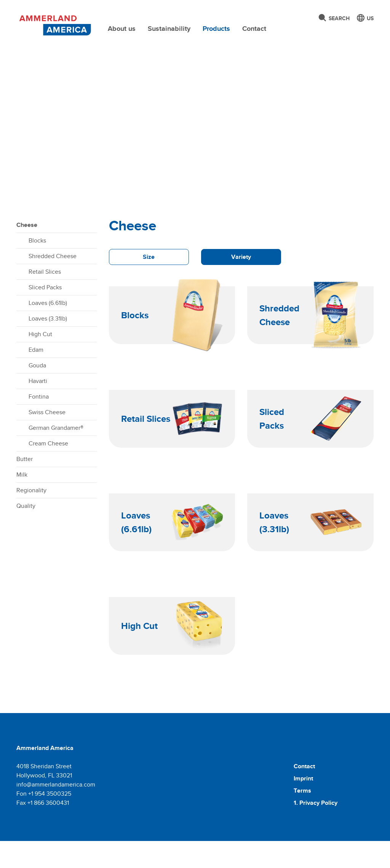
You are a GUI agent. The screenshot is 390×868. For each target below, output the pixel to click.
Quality (26, 533)
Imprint (303, 805)
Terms (302, 818)
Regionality (31, 517)
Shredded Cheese (53, 283)
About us (122, 29)
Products (216, 29)
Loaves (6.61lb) (48, 330)
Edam (36, 377)
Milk (22, 502)
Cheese (27, 252)
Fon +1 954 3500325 (44, 821)
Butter (25, 486)
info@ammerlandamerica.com (56, 811)
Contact (254, 29)
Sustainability (169, 29)
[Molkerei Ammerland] (54, 24)
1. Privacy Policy (316, 830)
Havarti (38, 408)
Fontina (39, 424)
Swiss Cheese (47, 439)
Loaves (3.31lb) (48, 345)
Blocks (37, 267)
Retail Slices (45, 299)
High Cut (40, 361)
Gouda (37, 392)
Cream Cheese (48, 470)
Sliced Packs (45, 314)
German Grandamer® (56, 455)
